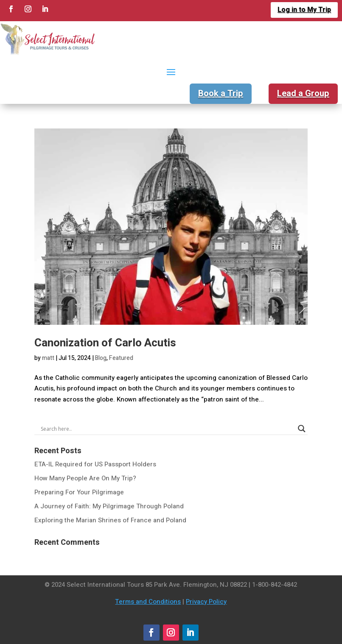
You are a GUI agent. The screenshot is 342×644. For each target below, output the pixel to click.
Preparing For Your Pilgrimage (79, 492)
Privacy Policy (206, 602)
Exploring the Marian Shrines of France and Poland (110, 520)
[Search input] (167, 429)
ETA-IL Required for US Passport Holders (95, 464)
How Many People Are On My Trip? (85, 478)
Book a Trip (221, 93)
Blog (101, 358)
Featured (121, 358)
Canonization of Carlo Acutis (105, 343)
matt (48, 358)
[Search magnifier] (302, 429)
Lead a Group (303, 93)
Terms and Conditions (148, 602)
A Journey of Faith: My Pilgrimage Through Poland (109, 506)
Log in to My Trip (304, 10)
